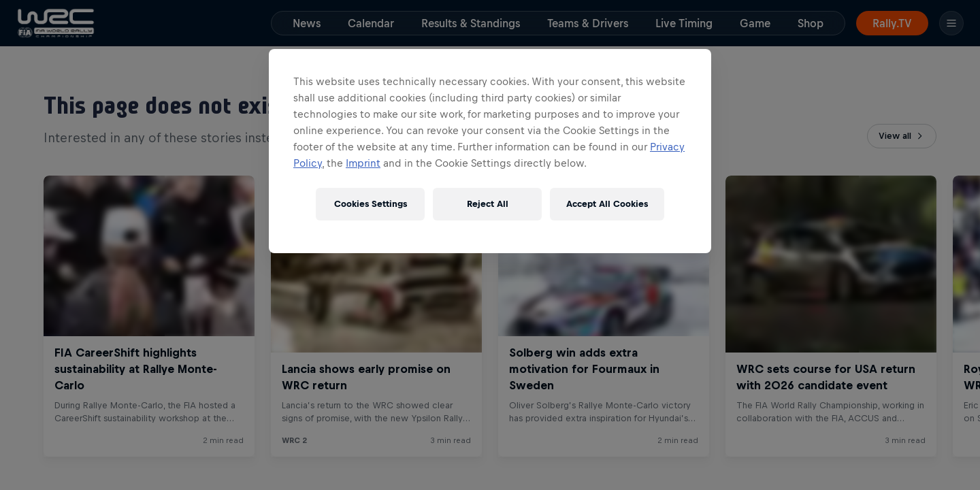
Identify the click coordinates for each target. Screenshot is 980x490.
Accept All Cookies (607, 204)
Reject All (488, 204)
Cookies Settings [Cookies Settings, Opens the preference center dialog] (371, 204)
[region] (490, 151)
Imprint (363, 163)
